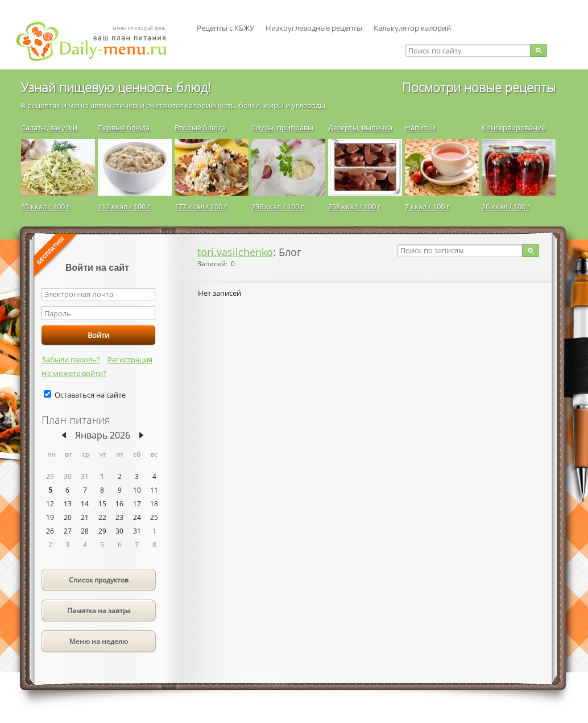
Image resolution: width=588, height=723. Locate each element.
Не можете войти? (74, 373)
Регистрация (130, 360)
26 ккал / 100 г (506, 206)
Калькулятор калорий (412, 28)
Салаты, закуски (49, 127)
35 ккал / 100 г (45, 206)
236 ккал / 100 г (278, 206)
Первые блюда (124, 127)
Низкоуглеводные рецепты (314, 28)
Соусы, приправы (282, 127)
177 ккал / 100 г (201, 206)
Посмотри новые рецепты (479, 87)
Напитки (420, 127)
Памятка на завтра (99, 611)
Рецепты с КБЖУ (225, 28)
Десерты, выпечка (360, 127)
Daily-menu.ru (98, 41)
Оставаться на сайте (90, 395)
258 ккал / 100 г (355, 206)
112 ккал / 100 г (124, 206)
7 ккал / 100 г (427, 206)
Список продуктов (99, 580)
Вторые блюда (200, 127)
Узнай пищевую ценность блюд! (116, 87)
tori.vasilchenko (235, 252)
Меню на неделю (99, 641)
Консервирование (514, 127)
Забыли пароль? (71, 360)
